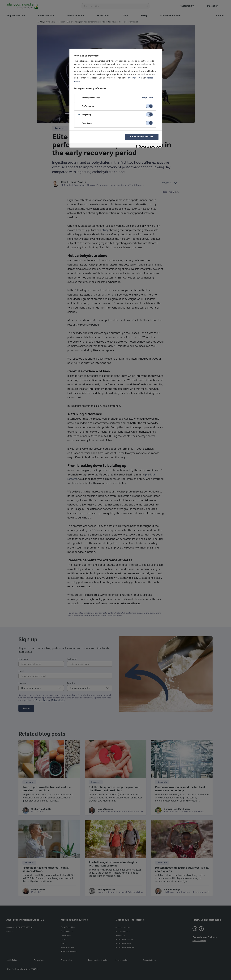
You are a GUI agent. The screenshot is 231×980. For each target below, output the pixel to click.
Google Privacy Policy (109, 78)
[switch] (149, 106)
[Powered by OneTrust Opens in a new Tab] (148, 146)
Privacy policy (133, 78)
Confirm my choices (142, 137)
